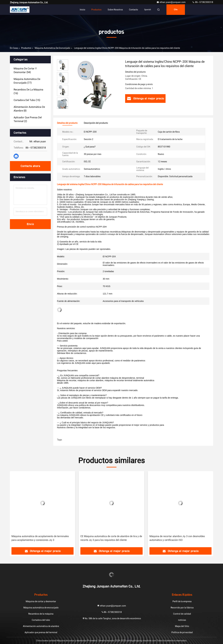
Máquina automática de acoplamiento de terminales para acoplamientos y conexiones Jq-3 (40, 538)
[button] (63, 107)
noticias (182, 620)
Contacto (133, 10)
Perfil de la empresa (182, 601)
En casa (14, 48)
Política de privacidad (182, 632)
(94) (25, 70)
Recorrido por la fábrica (182, 608)
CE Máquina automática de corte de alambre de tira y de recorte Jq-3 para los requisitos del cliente (111, 538)
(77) (27, 81)
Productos (96, 10)
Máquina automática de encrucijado (52, 48)
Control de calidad (182, 614)
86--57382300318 (203, 2)
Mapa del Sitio (182, 626)
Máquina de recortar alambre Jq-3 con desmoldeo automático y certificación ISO (177, 538)
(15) (27, 100)
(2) (28, 119)
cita (176, 10)
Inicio (82, 10)
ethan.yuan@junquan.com (171, 2)
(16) (28, 91)
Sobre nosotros (115, 10)
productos (26, 48)
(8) (29, 109)
